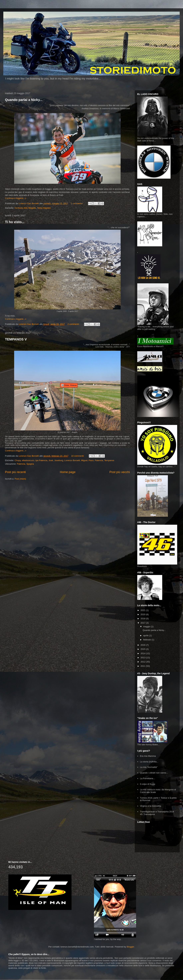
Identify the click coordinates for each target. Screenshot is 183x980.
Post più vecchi (120, 472)
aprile (146, 635)
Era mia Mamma (148, 756)
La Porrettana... (147, 778)
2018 (143, 619)
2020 (143, 614)
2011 (143, 666)
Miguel (84, 460)
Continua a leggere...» (16, 198)
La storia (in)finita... (149, 762)
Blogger (130, 947)
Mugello (32, 208)
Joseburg (59, 460)
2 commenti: (74, 324)
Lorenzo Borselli (72, 460)
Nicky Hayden (44, 208)
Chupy (18, 460)
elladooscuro (28, 460)
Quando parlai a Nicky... (24, 100)
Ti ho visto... (15, 222)
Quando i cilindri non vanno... (154, 773)
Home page (68, 472)
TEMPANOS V (16, 339)
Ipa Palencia (41, 460)
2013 (143, 658)
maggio (147, 627)
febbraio (147, 640)
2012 (143, 662)
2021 (143, 610)
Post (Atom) (20, 479)
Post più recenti (15, 472)
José (51, 460)
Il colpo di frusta (147, 784)
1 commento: (77, 203)
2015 (143, 649)
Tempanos (109, 460)
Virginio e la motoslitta (150, 806)
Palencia (99, 460)
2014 (143, 653)
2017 (143, 623)
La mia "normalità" (149, 767)
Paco (91, 460)
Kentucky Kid (21, 208)
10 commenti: (78, 456)
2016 (143, 645)
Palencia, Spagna (25, 464)
